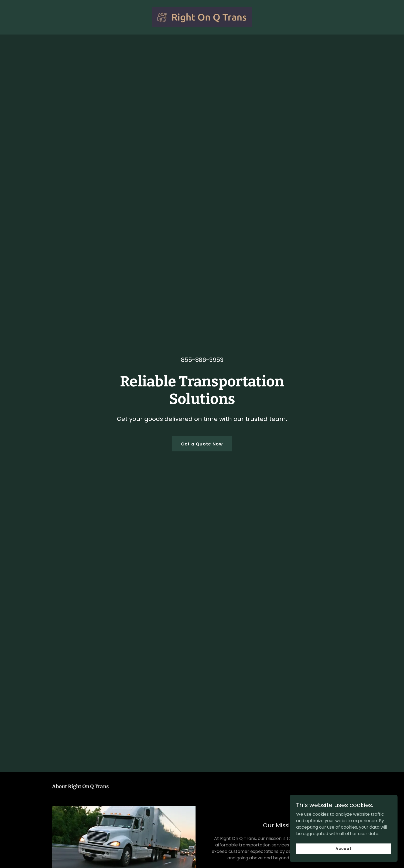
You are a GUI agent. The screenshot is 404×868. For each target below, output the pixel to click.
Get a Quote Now (202, 444)
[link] (202, 17)
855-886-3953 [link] (202, 360)
